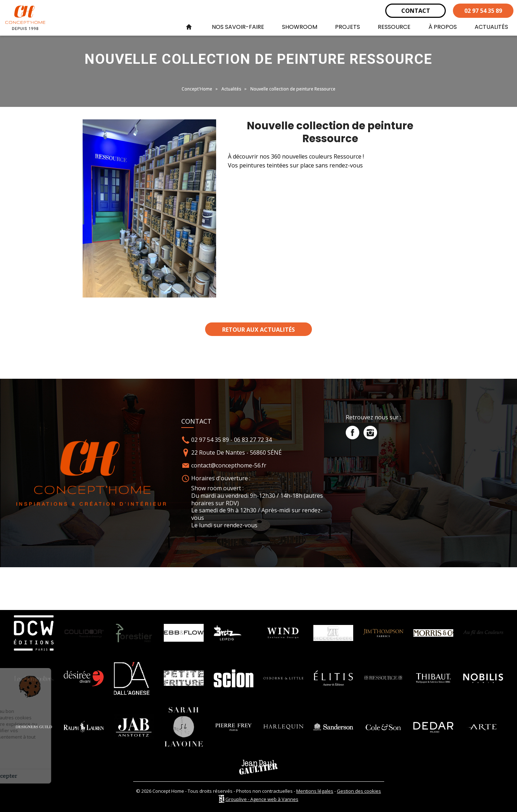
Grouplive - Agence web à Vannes (262, 799)
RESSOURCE (394, 27)
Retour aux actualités (258, 330)
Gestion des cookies (359, 791)
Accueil (189, 27)
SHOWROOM (300, 27)
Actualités (231, 89)
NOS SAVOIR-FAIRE (238, 27)
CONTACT (416, 11)
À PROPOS (443, 27)
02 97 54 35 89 (483, 11)
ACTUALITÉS (491, 27)
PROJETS (348, 27)
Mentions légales (315, 791)
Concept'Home (197, 89)
